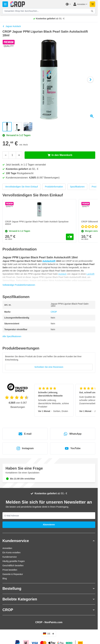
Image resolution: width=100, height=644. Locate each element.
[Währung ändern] (68, 4)
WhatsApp (73, 434)
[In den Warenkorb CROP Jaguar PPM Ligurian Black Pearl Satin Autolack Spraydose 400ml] (70, 237)
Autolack (62, 274)
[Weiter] (90, 80)
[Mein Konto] (80, 4)
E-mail (25, 434)
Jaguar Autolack (12, 26)
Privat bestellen (10, 570)
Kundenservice (10, 557)
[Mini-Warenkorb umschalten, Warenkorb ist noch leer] (92, 4)
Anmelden (7, 548)
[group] (49, 363)
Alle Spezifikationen (12, 336)
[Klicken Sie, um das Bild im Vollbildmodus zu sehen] (49, 80)
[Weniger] (6, 155)
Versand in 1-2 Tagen (17, 135)
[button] (49, 541)
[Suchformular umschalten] (92, 11)
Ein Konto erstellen (12, 553)
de (49, 634)
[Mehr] (19, 155)
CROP (54, 312)
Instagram (25, 448)
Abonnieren (49, 525)
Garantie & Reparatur (13, 574)
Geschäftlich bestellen (13, 566)
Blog (5, 578)
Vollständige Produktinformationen (19, 285)
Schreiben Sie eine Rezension (49, 367)
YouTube (73, 448)
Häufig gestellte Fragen (14, 561)
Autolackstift (49, 261)
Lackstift (90, 274)
